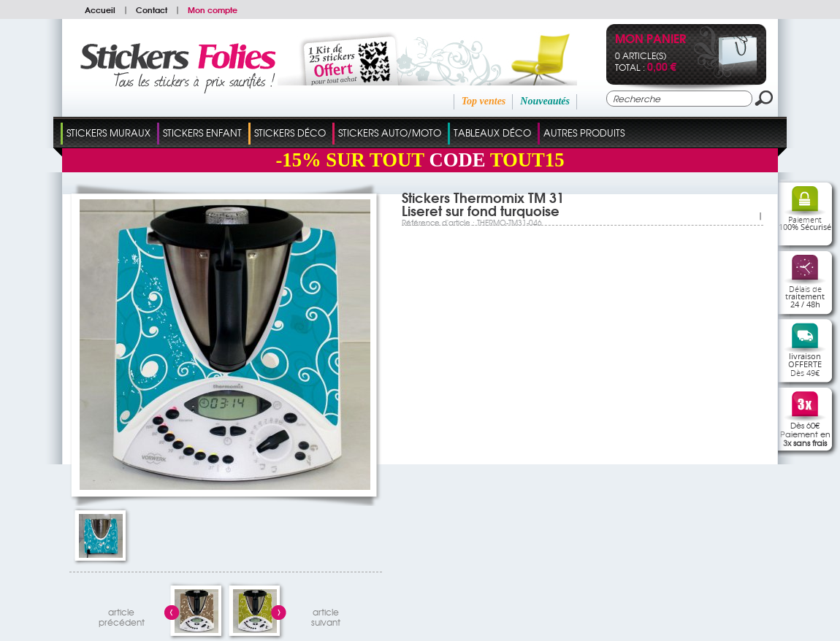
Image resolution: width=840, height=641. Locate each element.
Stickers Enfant (202, 133)
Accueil (100, 9)
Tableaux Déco (492, 133)
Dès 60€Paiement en (805, 434)
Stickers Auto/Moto (390, 133)
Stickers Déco (290, 133)
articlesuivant (326, 615)
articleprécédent (122, 615)
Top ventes (484, 101)
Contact (152, 9)
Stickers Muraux (108, 133)
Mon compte (213, 9)
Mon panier (650, 40)
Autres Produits (584, 133)
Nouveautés (545, 101)
